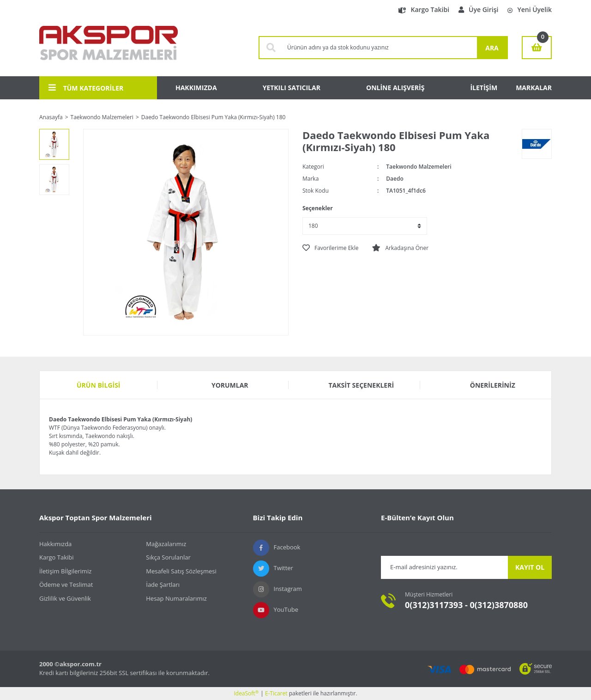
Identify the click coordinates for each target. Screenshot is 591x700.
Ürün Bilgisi (99, 385)
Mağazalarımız (166, 544)
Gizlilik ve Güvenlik (65, 598)
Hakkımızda (55, 544)
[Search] (380, 48)
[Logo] (109, 48)
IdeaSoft (246, 693)
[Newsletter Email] (444, 567)
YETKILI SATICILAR (292, 88)
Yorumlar (230, 385)
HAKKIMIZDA (196, 88)
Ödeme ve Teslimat (66, 584)
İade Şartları (163, 584)
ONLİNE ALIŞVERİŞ (395, 88)
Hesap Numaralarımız (176, 598)
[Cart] (537, 48)
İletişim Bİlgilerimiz (65, 571)
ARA (492, 48)
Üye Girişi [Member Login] (478, 9)
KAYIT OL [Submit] (530, 567)
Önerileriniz (493, 385)
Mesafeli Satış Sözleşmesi (181, 571)
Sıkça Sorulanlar (168, 557)
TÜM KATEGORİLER (86, 88)
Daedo (395, 179)
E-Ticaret (276, 693)
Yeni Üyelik (530, 9)
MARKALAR (534, 88)
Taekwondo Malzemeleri (419, 167)
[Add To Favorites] (330, 248)
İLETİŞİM (484, 88)
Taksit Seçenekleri (361, 385)
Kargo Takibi (424, 9)
